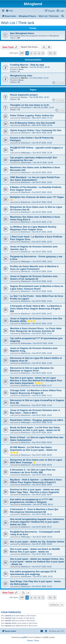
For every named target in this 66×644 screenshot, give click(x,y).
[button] (22, 53)
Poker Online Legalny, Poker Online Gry (32, 115)
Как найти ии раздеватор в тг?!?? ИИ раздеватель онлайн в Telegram (31, 501)
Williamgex (26, 153)
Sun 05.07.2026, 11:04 (42, 405)
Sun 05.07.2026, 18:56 (42, 202)
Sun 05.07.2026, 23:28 (42, 143)
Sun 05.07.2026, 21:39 (42, 153)
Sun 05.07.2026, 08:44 (42, 485)
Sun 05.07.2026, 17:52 (42, 222)
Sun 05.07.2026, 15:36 (42, 281)
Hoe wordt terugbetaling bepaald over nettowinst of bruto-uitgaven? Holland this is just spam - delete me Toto (37, 522)
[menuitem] (9, 11)
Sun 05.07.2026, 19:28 (42, 182)
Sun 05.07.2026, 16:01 (42, 261)
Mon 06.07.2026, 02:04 (42, 133)
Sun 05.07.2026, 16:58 (42, 232)
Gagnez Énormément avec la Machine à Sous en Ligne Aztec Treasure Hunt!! (37, 287)
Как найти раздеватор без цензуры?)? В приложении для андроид (33, 573)
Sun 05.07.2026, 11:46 (42, 363)
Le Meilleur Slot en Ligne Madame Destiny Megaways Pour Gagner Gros (33, 228)
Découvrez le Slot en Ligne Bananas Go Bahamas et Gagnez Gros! (32, 369)
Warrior (24, 67)
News (21, 69)
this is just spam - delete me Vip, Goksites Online (37, 542)
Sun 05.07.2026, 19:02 (42, 192)
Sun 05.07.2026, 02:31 (43, 577)
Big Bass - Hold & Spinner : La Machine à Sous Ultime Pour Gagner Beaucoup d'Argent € (36, 481)
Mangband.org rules (21, 76)
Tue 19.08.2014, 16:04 (39, 97)
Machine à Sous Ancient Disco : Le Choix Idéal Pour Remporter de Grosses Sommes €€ (36, 330)
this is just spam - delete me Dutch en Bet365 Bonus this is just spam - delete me (35, 550)
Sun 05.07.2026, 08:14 (43, 504)
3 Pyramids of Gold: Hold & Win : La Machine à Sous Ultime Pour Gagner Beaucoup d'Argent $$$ (36, 309)
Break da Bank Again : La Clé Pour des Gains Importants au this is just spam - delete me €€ (35, 429)
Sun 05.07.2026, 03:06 (42, 554)
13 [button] (50, 53)
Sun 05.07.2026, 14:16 (42, 333)
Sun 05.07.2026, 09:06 (42, 475)
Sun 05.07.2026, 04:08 (42, 544)
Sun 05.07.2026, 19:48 (43, 163)
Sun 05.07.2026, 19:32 (42, 172)
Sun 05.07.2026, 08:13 (42, 514)
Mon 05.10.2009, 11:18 (44, 107)
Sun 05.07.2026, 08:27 (42, 495)
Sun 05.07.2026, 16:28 (42, 252)
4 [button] (39, 53)
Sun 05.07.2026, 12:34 (42, 353)
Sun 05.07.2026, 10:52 (42, 415)
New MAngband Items (22, 33)
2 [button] (31, 53)
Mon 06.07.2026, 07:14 (42, 118)
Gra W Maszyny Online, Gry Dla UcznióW (33, 123)
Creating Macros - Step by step (27, 65)
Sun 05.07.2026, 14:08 (43, 343)
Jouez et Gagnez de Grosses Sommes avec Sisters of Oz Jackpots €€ (34, 278)
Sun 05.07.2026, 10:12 (42, 422)
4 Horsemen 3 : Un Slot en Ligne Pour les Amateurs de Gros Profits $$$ (33, 471)
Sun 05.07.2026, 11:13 (42, 395)
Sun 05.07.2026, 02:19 (42, 586)
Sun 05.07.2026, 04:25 (42, 537)
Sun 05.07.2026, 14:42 (42, 301)
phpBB (24, 637)
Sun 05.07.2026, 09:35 (42, 442)
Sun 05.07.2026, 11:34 (42, 373)
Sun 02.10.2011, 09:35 (40, 67)
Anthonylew (26, 163)
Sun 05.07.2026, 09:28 (42, 455)
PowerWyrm (26, 107)
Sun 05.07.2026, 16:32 (42, 242)
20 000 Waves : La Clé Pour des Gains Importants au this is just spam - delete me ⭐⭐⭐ (34, 450)
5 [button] (43, 53)
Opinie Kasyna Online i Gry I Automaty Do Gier (36, 130)
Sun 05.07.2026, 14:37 (42, 314)
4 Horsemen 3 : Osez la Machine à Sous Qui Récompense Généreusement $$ (34, 511)
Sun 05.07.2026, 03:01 (42, 567)
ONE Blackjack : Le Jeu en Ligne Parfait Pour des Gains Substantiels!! (35, 179)
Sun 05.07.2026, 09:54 (42, 433)
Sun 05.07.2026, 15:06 (42, 291)
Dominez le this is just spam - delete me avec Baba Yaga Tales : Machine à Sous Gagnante (35, 491)
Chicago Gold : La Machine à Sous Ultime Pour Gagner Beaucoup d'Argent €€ (36, 392)
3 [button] (35, 53)
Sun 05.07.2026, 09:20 (42, 465)
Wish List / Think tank (18, 23)
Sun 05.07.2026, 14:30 (42, 324)
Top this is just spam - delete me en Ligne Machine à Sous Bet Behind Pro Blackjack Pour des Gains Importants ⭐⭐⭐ (36, 380)
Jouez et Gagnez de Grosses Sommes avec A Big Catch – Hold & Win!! (35, 411)
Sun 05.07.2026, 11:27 (42, 386)
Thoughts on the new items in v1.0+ (30, 105)
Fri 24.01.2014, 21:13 (39, 78)
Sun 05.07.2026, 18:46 (42, 212)
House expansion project (24, 95)
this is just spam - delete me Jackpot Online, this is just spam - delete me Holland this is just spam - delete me (37, 562)
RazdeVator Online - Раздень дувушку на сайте (37, 420)
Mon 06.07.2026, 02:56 (42, 125)
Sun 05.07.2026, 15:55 (42, 271)
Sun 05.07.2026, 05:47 (42, 527)
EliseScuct (25, 118)
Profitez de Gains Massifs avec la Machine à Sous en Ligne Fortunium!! (34, 268)
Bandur (24, 97)
